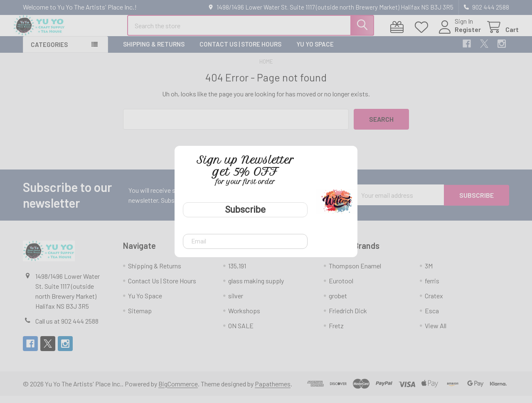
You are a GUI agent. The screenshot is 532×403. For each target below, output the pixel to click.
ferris (432, 288)
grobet (338, 303)
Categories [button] (49, 52)
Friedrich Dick (348, 318)
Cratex (434, 303)
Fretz (336, 333)
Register (458, 34)
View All (436, 333)
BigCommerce (178, 391)
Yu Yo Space (315, 51)
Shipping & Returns (154, 51)
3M (429, 273)
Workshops (244, 318)
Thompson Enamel (355, 273)
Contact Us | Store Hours (240, 51)
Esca (432, 318)
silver (236, 303)
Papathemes (273, 391)
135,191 (237, 273)
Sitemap (140, 318)
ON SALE (241, 333)
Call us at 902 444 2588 (67, 328)
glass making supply (256, 288)
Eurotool (341, 288)
